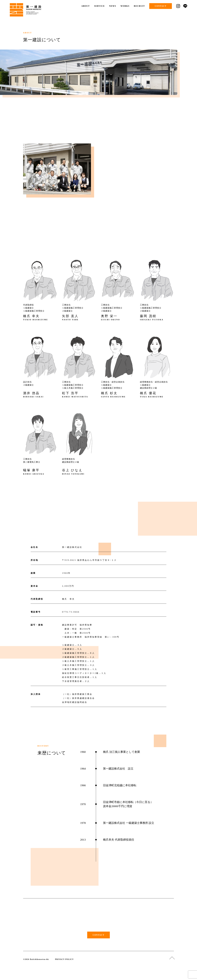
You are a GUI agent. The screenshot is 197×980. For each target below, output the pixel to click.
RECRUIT (139, 6)
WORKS (125, 6)
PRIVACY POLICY (64, 959)
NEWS (113, 6)
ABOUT (85, 6)
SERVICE (99, 6)
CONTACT (161, 6)
